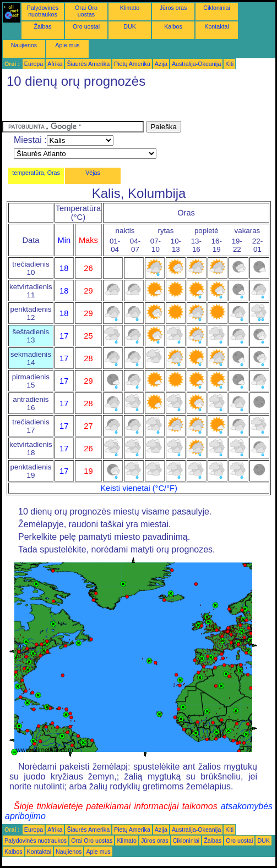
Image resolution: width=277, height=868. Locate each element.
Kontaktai (216, 26)
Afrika (55, 64)
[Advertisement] (90, 107)
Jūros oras (173, 8)
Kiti (229, 64)
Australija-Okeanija (196, 64)
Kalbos (173, 26)
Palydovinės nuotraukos (43, 11)
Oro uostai (86, 26)
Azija (161, 64)
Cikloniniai (217, 8)
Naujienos (24, 45)
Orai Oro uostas (86, 11)
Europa (34, 64)
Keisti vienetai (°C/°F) (139, 488)
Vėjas (93, 173)
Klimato (130, 8)
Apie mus (67, 45)
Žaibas (43, 26)
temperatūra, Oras (36, 173)
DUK (130, 26)
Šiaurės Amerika (88, 64)
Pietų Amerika (132, 64)
